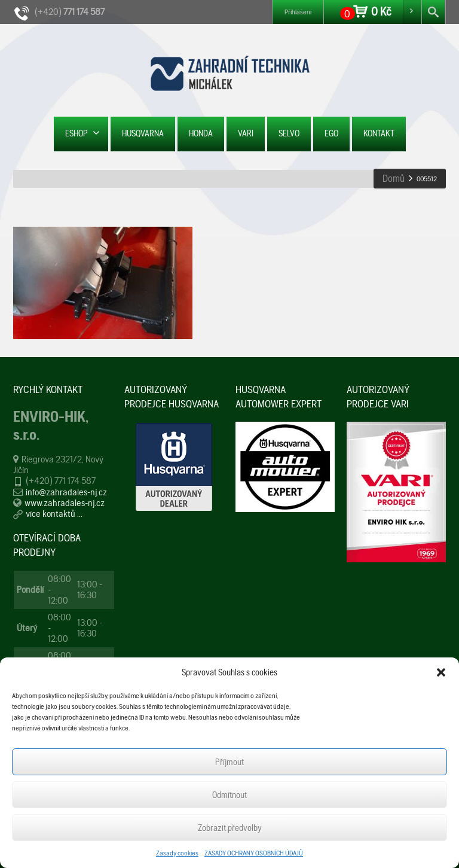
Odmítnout (229, 795)
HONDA (201, 133)
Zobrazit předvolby (230, 828)
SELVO (289, 133)
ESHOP (82, 133)
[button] (441, 672)
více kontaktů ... (54, 514)
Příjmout (229, 762)
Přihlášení (298, 12)
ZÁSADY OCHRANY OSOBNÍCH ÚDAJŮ (254, 853)
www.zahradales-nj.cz (65, 503)
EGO (331, 133)
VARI (246, 133)
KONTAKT (379, 133)
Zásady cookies (177, 853)
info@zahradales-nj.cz (66, 492)
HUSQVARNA (143, 133)
